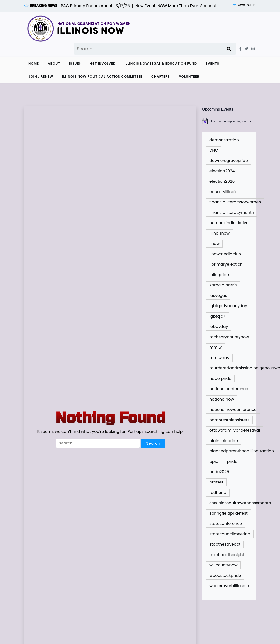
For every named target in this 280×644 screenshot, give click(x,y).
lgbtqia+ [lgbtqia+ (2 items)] (218, 316)
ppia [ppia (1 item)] (214, 461)
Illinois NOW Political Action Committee (102, 76)
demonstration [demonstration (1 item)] (224, 140)
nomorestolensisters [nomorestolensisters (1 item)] (229, 420)
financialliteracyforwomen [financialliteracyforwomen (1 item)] (235, 202)
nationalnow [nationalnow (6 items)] (222, 399)
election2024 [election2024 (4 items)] (222, 171)
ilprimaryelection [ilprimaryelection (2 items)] (226, 264)
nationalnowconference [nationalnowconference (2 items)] (233, 410)
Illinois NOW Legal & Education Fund (161, 64)
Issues (75, 64)
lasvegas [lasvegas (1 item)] (218, 295)
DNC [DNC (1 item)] (214, 150)
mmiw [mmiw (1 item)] (216, 347)
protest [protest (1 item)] (216, 482)
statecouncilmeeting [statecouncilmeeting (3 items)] (230, 534)
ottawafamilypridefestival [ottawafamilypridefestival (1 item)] (235, 430)
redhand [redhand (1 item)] (218, 493)
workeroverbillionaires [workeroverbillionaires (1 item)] (231, 586)
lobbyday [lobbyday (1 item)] (219, 327)
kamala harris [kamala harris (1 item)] (223, 285)
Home (34, 64)
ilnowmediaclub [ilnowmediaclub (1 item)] (225, 254)
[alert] (229, 121)
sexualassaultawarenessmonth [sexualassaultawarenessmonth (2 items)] (240, 503)
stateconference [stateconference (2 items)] (226, 524)
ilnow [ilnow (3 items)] (214, 244)
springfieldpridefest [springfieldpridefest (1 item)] (229, 513)
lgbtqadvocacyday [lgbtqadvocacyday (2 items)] (228, 306)
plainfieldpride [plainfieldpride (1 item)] (224, 441)
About (54, 64)
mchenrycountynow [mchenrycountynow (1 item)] (229, 337)
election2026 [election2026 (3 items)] (222, 181)
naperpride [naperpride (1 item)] (220, 378)
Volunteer (189, 76)
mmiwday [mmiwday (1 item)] (219, 358)
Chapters (161, 76)
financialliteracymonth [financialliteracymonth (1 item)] (232, 212)
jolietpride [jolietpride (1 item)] (219, 275)
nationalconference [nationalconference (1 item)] (229, 389)
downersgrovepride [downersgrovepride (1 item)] (229, 161)
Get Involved (103, 64)
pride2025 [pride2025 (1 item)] (219, 472)
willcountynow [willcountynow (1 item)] (223, 565)
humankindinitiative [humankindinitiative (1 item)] (229, 223)
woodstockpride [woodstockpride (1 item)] (225, 575)
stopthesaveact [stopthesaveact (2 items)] (225, 544)
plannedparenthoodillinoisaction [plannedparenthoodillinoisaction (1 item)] (242, 451)
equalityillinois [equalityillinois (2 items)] (223, 192)
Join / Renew (41, 76)
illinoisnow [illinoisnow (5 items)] (220, 233)
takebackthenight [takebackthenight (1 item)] (227, 555)
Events (212, 64)
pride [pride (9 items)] (232, 461)
